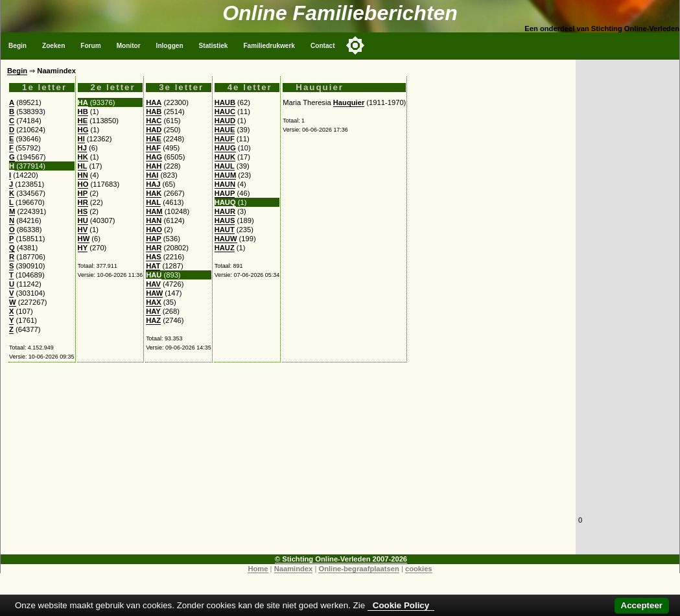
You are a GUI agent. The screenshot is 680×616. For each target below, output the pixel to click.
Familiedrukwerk (269, 46)
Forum (90, 46)
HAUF (225, 139)
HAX (154, 302)
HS (83, 211)
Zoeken (53, 46)
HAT (153, 266)
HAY (153, 311)
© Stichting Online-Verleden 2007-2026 (341, 559)
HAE (154, 139)
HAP (154, 239)
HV (83, 230)
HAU (154, 275)
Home (258, 569)
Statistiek (214, 46)
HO (83, 184)
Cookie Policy (401, 605)
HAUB (225, 102)
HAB (154, 112)
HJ (82, 148)
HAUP (225, 193)
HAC (154, 121)
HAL (153, 202)
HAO (154, 230)
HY (83, 248)
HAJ (153, 184)
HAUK (225, 157)
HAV (153, 284)
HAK (154, 193)
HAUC (225, 112)
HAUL (225, 166)
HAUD (225, 121)
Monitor (129, 46)
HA (83, 102)
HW (84, 239)
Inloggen (170, 46)
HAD (154, 130)
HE (83, 121)
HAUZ (225, 248)
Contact (323, 46)
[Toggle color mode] (355, 45)
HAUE (225, 130)
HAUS (225, 220)
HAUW (226, 239)
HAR (154, 248)
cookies (419, 569)
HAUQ (225, 202)
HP (83, 193)
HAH (154, 166)
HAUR (225, 211)
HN (83, 175)
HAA (154, 102)
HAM (154, 211)
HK (83, 157)
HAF (153, 148)
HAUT (225, 230)
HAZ (153, 320)
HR (83, 202)
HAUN (225, 184)
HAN (154, 220)
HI (81, 139)
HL (83, 166)
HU (83, 220)
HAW (154, 293)
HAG (154, 157)
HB (83, 112)
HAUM (226, 175)
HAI (152, 175)
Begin (18, 46)
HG (83, 130)
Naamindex (294, 569)
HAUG (225, 148)
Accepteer (642, 605)
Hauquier (349, 102)
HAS (154, 257)
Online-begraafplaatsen (358, 569)
